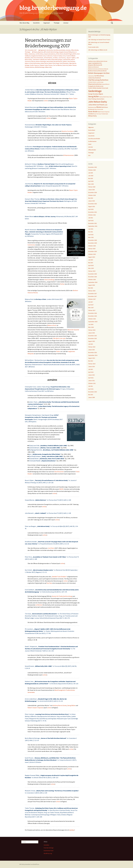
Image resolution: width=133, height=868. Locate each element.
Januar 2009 (91, 397)
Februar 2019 (92, 271)
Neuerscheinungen (41, 61)
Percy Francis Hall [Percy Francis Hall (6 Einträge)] (99, 109)
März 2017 (91, 308)
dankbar (72, 830)
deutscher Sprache (73, 330)
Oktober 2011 (92, 383)
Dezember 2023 (93, 204)
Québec (65, 61)
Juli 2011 (91, 386)
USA (89, 155)
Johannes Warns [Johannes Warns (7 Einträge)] (100, 99)
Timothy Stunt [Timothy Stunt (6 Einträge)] (105, 114)
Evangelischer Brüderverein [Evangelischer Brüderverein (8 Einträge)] (96, 86)
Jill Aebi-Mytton (48, 58)
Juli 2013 (91, 369)
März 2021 (91, 237)
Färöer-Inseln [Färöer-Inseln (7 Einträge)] (105, 88)
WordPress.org (48, 853)
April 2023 (91, 209)
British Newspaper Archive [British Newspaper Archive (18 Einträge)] (99, 73)
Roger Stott (59, 63)
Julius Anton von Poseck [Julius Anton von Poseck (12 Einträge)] (96, 105)
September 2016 (93, 322)
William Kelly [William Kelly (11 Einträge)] (92, 116)
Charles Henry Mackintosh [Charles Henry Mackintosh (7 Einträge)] (95, 78)
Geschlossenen (59, 472)
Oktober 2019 (92, 254)
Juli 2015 (91, 344)
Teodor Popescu (34, 65)
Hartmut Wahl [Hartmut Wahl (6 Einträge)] (103, 97)
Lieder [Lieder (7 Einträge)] (106, 105)
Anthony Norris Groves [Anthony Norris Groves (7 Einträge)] (102, 61)
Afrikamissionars (69, 155)
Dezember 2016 (93, 313)
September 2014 (93, 355)
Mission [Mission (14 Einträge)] (99, 107)
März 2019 (91, 268)
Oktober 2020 (92, 246)
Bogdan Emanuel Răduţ (66, 52)
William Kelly (48, 67)
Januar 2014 (91, 367)
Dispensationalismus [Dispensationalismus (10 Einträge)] (95, 84)
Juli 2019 (91, 260)
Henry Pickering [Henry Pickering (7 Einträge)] (92, 99)
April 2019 (91, 265)
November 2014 (93, 352)
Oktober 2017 (92, 299)
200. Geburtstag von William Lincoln (98, 50)
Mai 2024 (91, 198)
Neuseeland (50, 61)
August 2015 (92, 341)
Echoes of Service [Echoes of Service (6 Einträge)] (105, 84)
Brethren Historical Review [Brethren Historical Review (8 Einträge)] (95, 71)
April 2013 (91, 372)
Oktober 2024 (92, 195)
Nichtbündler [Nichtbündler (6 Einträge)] (91, 109)
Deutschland (92, 130)
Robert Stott (52, 63)
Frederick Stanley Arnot (59, 56)
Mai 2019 (91, 263)
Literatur (66, 23)
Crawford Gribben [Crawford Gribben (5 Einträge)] (100, 82)
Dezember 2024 (93, 192)
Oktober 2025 (92, 170)
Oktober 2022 (92, 215)
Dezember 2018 (93, 274)
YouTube (49, 583)
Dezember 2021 (93, 223)
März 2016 (91, 327)
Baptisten (41, 52)
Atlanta (35, 52)
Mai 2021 (91, 232)
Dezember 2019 (93, 251)
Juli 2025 (91, 173)
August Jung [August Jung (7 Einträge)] (91, 63)
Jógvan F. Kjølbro (71, 58)
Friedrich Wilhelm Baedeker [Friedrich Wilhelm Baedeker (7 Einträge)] (95, 88)
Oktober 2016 (92, 319)
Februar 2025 (92, 187)
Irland (90, 144)
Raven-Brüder (71, 61)
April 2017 (91, 305)
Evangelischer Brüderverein (38, 56)
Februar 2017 (92, 310)
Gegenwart (47, 23)
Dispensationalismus (50, 54)
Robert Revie (44, 63)
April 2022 (91, 221)
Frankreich (49, 56)
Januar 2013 (91, 375)
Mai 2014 (91, 361)
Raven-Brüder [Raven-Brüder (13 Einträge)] (93, 112)
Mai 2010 (91, 395)
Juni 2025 (91, 176)
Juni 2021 (91, 229)
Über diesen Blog (24, 23)
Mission (33, 61)
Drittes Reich (60, 54)
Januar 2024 (91, 201)
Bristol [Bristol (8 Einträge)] (105, 71)
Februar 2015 (92, 347)
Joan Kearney (62, 58)
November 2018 (93, 277)
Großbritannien (92, 141)
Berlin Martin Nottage (53, 52)
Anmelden (46, 845)
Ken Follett (48, 60)
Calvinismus (32, 54)
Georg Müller (71, 705)
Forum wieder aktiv (93, 47)
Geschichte (36, 23)
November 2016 (93, 316)
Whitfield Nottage (40, 67)
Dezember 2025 (93, 167)
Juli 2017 (91, 302)
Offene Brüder (75, 50)
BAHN (61, 489)
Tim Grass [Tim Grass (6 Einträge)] (99, 114)
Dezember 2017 (93, 294)
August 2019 (92, 257)
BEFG (45, 52)
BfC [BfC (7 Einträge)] (101, 65)
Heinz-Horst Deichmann (37, 58)
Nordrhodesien (58, 61)
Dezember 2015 (93, 336)
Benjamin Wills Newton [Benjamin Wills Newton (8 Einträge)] (94, 65)
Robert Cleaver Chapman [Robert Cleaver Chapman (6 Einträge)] (104, 112)
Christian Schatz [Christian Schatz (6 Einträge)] (92, 82)
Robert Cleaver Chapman (35, 708)
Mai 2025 (91, 178)
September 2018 (93, 282)
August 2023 (92, 206)
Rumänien (66, 63)
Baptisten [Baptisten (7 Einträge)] (97, 63)
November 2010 (93, 392)
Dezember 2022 (93, 212)
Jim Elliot (55, 58)
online (46, 101)
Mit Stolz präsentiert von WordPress (29, 864)
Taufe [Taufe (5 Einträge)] (95, 114)
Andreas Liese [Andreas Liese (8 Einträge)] (92, 61)
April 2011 (91, 389)
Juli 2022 (91, 218)
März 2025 (91, 184)
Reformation (37, 63)
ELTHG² (75, 54)
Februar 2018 (92, 291)
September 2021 (93, 226)
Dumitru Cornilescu (68, 131)
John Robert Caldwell (38, 60)
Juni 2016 (91, 324)
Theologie (57, 23)
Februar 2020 (92, 249)
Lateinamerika (67, 60)
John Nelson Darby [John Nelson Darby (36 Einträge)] (98, 102)
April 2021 (91, 235)
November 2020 (93, 243)
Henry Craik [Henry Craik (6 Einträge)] (109, 97)
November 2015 (93, 338)
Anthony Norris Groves (60, 705)
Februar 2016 (92, 330)
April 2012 (91, 378)
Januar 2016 (91, 333)
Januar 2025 (91, 190)
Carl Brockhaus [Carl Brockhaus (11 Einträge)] (99, 76)
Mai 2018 (91, 288)
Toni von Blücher (57, 65)
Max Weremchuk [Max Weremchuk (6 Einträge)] (92, 107)
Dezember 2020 (93, 240)
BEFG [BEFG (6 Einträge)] (101, 63)
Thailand (42, 65)
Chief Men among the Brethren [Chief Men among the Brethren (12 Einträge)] (98, 80)
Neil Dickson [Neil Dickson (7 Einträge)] (105, 107)
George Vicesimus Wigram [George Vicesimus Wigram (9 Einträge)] (96, 94)
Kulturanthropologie (57, 60)
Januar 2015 (91, 350)
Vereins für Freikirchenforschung (62, 596)
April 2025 (91, 181)
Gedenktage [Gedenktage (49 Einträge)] (95, 91)
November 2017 (93, 296)
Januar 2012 (91, 381)
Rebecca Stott (29, 63)
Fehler (58, 351)
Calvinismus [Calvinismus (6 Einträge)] (91, 76)
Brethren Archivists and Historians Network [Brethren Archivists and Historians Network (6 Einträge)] (98, 69)
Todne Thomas (49, 65)
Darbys (62, 284)
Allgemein (91, 127)
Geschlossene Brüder (59, 50)
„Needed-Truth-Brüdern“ (59, 577)
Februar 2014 (92, 364)
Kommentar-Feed (48, 851)
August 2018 (92, 285)
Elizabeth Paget (68, 54)
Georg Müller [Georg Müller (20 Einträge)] (94, 96)
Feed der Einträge (49, 848)
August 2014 (92, 358)
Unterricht (65, 65)
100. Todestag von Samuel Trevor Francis (99, 40)
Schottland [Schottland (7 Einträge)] (91, 114)
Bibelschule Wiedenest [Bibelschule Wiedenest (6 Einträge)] (93, 67)
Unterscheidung (49, 280)
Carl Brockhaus (40, 54)
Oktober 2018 (92, 279)
